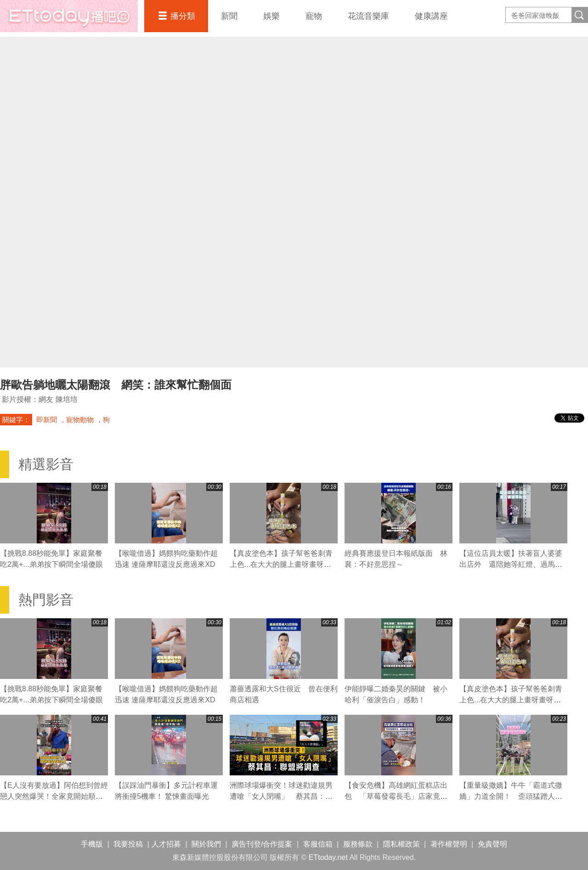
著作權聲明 (449, 844)
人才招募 (166, 844)
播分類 (183, 16)
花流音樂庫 (368, 16)
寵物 (314, 16)
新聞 (229, 16)
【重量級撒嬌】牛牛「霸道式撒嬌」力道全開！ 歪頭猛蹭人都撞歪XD (511, 796)
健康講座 (431, 16)
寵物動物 (80, 420)
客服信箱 (318, 844)
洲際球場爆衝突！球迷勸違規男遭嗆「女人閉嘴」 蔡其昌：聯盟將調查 (281, 796)
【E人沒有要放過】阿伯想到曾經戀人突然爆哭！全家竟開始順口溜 (54, 796)
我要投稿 (128, 844)
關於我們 (206, 844)
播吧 (69, 16)
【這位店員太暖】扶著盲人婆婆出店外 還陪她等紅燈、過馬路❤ (511, 564)
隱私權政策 (401, 844)
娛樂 (271, 16)
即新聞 (47, 420)
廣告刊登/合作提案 (262, 844)
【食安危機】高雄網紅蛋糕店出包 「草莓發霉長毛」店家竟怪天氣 (396, 796)
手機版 (92, 844)
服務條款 (358, 844)
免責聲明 (492, 844)
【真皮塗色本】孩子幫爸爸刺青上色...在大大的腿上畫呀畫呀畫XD (281, 564)
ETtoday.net (328, 857)
